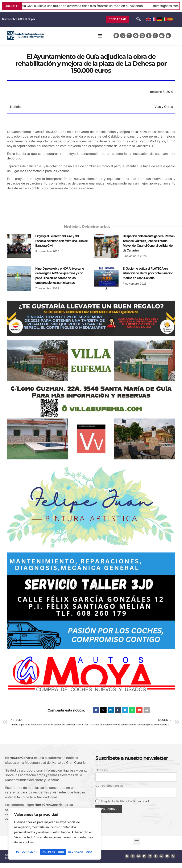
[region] (55, 831)
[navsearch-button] (138, 19)
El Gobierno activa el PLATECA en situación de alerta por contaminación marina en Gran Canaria (148, 273)
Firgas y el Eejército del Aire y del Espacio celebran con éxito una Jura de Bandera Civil (61, 241)
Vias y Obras (164, 107)
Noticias (16, 107)
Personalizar (33, 846)
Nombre (102, 770)
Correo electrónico (109, 786)
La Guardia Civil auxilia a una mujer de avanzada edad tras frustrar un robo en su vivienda (82, 6)
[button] (100, 36)
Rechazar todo (73, 846)
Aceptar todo (55, 852)
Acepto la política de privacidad (122, 802)
